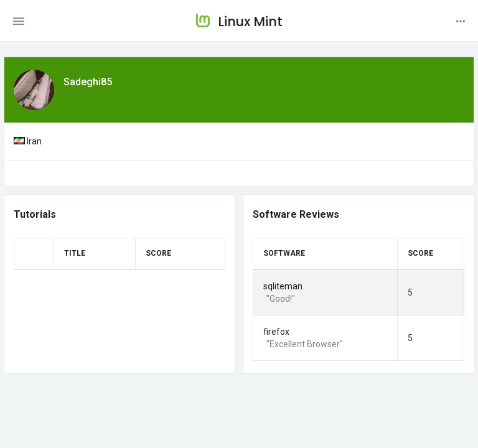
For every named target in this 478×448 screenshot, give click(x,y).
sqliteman (283, 286)
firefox (276, 332)
